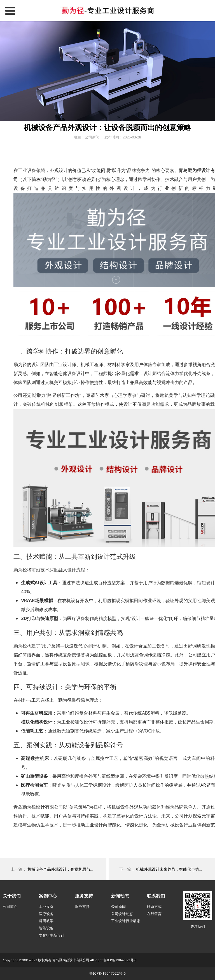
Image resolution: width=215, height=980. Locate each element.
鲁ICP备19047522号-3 (120, 960)
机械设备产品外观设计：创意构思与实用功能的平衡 (73, 869)
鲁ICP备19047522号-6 (107, 973)
